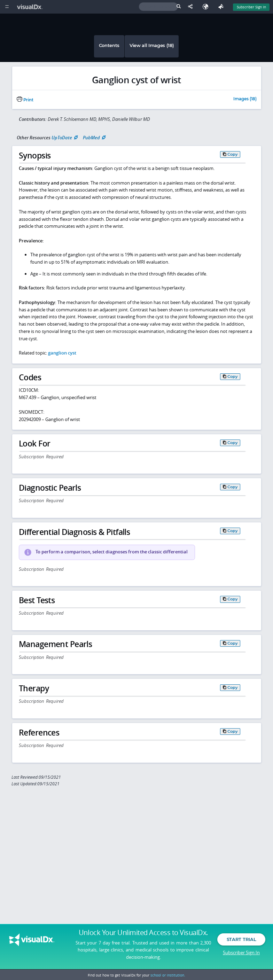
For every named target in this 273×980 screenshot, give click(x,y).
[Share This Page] (192, 7)
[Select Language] (207, 7)
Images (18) (245, 99)
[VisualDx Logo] (31, 7)
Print (25, 100)
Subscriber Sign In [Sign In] (251, 7)
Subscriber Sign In (241, 954)
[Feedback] (222, 7)
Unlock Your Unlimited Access (143, 934)
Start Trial (241, 941)
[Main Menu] (7, 7)
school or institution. (168, 975)
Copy (233, 154)
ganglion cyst (62, 353)
